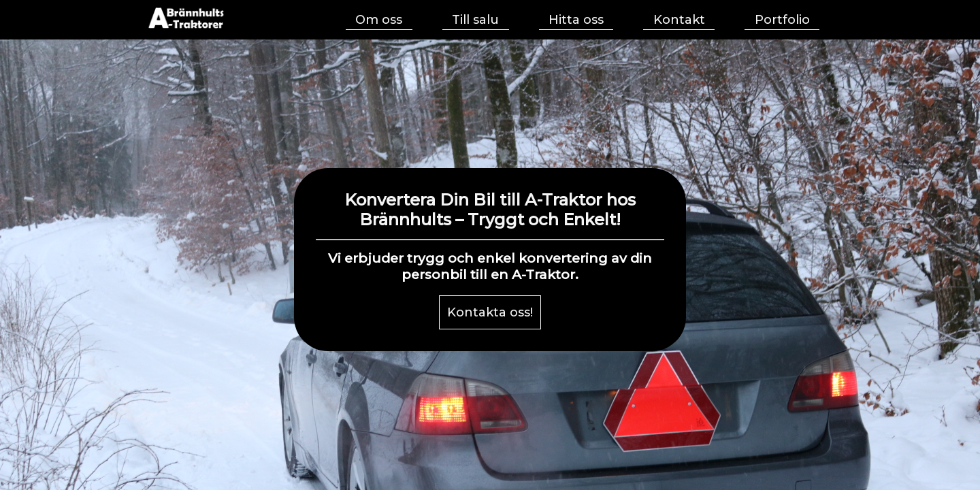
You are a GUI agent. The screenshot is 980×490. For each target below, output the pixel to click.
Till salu (475, 20)
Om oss (379, 20)
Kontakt (679, 20)
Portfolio (782, 20)
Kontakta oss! (490, 312)
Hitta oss (576, 20)
